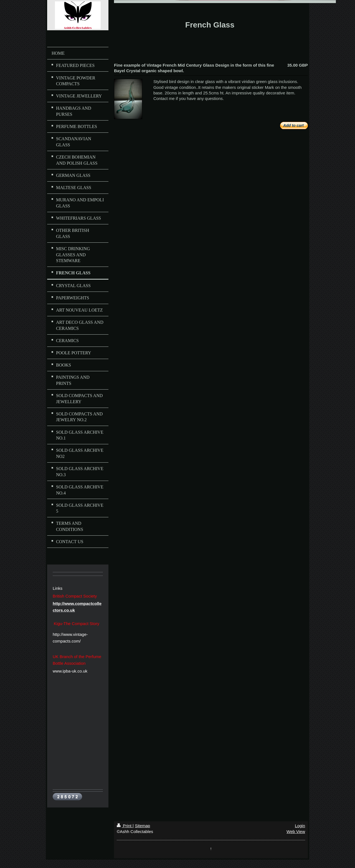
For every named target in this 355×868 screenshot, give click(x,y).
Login (300, 826)
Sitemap (142, 826)
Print (125, 826)
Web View (296, 831)
